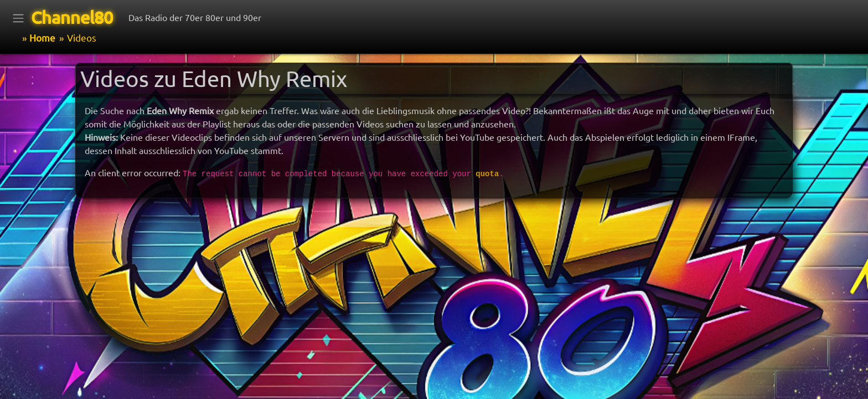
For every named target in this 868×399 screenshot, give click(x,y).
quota (487, 174)
